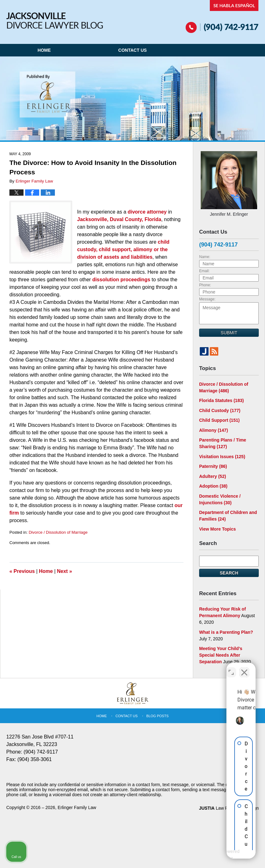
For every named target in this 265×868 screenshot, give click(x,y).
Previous (22, 571)
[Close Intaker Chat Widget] (244, 668)
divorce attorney (147, 212)
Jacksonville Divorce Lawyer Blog (55, 21)
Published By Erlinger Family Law (222, 16)
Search (229, 573)
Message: (207, 299)
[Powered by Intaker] (212, 855)
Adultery (213, 476)
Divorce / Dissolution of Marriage (58, 532)
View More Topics (217, 529)
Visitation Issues (222, 457)
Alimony (214, 430)
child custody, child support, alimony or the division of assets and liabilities (123, 249)
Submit (229, 333)
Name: (205, 257)
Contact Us (132, 50)
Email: (204, 271)
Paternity (213, 466)
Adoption (213, 486)
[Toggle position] (231, 668)
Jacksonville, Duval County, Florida (119, 219)
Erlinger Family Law (77, 807)
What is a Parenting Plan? (226, 632)
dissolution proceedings (121, 280)
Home (44, 50)
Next (65, 571)
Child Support (219, 420)
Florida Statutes (221, 400)
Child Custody (220, 410)
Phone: (205, 285)
